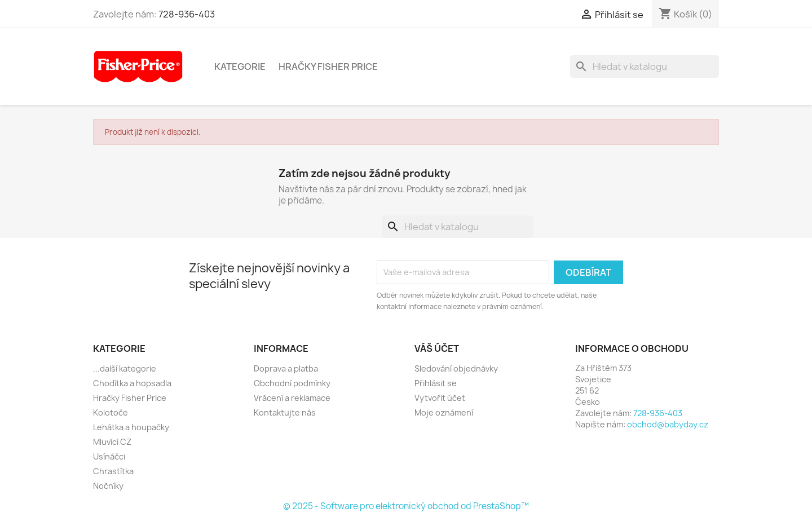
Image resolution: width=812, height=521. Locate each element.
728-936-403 (187, 14)
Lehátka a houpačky (131, 427)
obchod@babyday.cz (668, 424)
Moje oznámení (444, 412)
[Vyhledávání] (645, 67)
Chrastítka (113, 471)
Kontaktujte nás (285, 412)
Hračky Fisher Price (328, 67)
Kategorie (240, 67)
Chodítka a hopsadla (132, 383)
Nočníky (108, 486)
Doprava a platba (286, 368)
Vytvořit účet (440, 398)
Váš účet (437, 348)
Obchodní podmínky (292, 383)
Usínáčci (109, 456)
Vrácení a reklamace (292, 398)
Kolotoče (111, 412)
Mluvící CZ (112, 442)
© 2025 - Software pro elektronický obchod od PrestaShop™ (406, 506)
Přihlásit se (436, 383)
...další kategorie (125, 368)
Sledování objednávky (456, 368)
